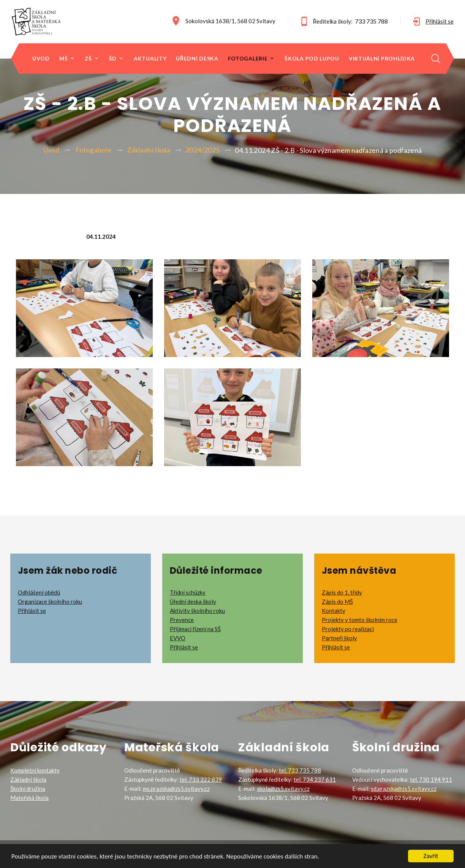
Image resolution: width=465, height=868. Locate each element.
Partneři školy (339, 638)
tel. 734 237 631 (315, 779)
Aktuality (150, 59)
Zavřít (431, 856)
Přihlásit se (440, 21)
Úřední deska (197, 59)
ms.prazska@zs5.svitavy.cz (176, 789)
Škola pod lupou (312, 59)
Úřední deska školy (193, 601)
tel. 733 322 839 (201, 779)
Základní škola (149, 150)
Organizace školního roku (50, 601)
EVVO (178, 638)
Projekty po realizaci (348, 629)
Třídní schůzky (188, 592)
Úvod (41, 59)
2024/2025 (202, 150)
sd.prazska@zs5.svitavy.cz (404, 789)
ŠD (113, 59)
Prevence (182, 620)
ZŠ (88, 59)
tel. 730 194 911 (431, 779)
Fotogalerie (248, 59)
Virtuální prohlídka (382, 59)
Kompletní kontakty (35, 770)
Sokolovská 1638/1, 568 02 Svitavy (230, 21)
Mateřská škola (29, 798)
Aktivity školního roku (197, 611)
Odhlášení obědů (39, 592)
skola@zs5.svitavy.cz (283, 789)
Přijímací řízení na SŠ (195, 629)
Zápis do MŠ (337, 601)
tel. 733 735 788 (300, 770)
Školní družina (28, 789)
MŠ (63, 59)
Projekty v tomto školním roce (360, 620)
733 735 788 (371, 21)
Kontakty (334, 611)
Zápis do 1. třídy (342, 592)
